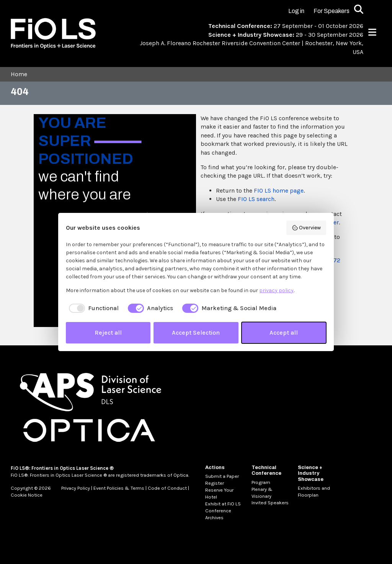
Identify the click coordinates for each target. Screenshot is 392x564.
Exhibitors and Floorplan (314, 491)
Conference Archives (218, 514)
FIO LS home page (279, 190)
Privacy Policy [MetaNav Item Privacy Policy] (76, 488)
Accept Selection (196, 333)
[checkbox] (92, 308)
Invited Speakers (270, 503)
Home (19, 74)
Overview (306, 228)
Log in (296, 11)
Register (215, 483)
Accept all (284, 333)
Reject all (108, 333)
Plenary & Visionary (262, 493)
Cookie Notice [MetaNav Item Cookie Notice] (27, 495)
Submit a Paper (222, 476)
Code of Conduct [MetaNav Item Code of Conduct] (167, 488)
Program (261, 482)
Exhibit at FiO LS (223, 504)
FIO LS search (256, 199)
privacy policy (276, 290)
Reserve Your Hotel (219, 493)
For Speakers (332, 11)
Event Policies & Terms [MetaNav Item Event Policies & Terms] (119, 488)
